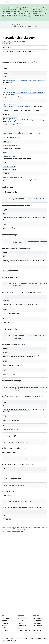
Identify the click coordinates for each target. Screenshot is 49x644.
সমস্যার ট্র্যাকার (36, 633)
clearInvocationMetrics (10, 146)
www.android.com (38, 626)
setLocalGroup (8, 177)
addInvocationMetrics (10, 81)
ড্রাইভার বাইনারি (5, 630)
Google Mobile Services (39, 628)
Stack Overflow (37, 630)
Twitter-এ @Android (22, 618)
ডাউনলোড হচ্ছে (5, 623)
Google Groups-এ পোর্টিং (23, 633)
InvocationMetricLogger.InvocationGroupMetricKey (18, 106)
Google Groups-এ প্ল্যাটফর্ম (24, 628)
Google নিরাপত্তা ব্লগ (22, 626)
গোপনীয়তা (32, 638)
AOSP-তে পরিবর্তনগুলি (25, 17)
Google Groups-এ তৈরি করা (24, 630)
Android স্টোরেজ (6, 618)
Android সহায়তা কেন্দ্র (38, 618)
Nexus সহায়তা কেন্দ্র (38, 623)
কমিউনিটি (13, 638)
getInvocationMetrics (10, 156)
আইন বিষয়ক (20, 638)
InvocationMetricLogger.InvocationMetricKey (31, 81)
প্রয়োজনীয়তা (4, 621)
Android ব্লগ (20, 623)
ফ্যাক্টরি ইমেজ (5, 628)
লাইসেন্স (27, 638)
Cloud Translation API (23, 26)
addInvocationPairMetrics (11, 132)
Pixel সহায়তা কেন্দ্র (37, 621)
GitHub (4, 633)
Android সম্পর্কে (6, 638)
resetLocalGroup (8, 167)
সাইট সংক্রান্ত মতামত (41, 638)
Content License (21, 528)
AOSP (3, 32)
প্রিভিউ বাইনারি (5, 626)
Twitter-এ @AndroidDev (23, 621)
